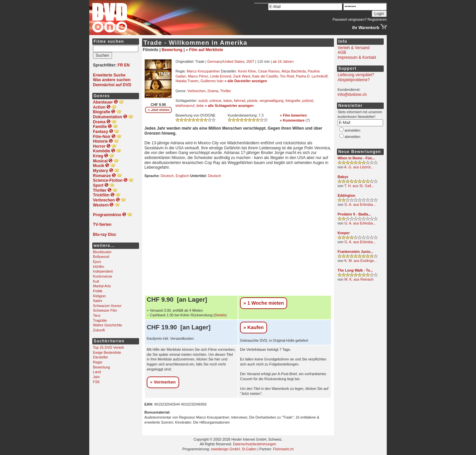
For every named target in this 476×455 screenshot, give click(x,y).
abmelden (352, 137)
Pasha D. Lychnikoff (312, 76)
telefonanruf (185, 106)
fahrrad (240, 101)
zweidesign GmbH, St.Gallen (234, 449)
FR (120, 65)
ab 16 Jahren (283, 61)
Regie (98, 362)
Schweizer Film (105, 310)
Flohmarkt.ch (283, 449)
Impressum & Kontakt (357, 57)
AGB (342, 52)
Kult (96, 281)
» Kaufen (254, 327)
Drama (213, 91)
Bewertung (101, 367)
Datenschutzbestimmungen (255, 444)
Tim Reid (287, 76)
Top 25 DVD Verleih (108, 347)
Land (97, 372)
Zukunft (99, 330)
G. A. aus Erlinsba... (360, 204)
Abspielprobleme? (354, 80)
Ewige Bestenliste (107, 352)
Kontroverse (102, 276)
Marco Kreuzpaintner (203, 71)
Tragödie (100, 320)
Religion (99, 296)
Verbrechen (197, 91)
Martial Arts (102, 286)
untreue (215, 101)
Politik (98, 291)
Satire (98, 301)
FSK (96, 382)
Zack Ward (242, 76)
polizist (308, 101)
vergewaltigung (271, 101)
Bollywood (101, 257)
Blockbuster (102, 252)
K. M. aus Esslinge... (361, 261)
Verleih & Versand (353, 48)
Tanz (97, 315)
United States (234, 61)
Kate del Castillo (265, 76)
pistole (253, 101)
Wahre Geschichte (107, 325)
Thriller (226, 91)
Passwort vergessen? (350, 19)
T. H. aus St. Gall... (359, 186)
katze (227, 101)
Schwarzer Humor (107, 306)
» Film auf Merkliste (204, 50)
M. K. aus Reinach (359, 279)
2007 (250, 61)
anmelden (352, 130)
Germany (215, 61)
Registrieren (377, 19)
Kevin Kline (247, 71)
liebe (200, 106)
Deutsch (167, 176)
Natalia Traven (187, 81)
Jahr (96, 377)
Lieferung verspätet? (356, 75)
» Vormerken (163, 382)
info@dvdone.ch (352, 95)
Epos (97, 262)
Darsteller (101, 357)
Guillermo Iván (212, 81)
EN (127, 65)
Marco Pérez (198, 76)
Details (220, 315)
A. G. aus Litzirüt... (359, 167)
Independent (103, 271)
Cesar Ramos (269, 71)
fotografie (293, 101)
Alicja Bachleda (294, 71)
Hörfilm (99, 267)
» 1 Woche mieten (264, 303)
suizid (203, 101)
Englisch (183, 176)
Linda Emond (221, 76)
